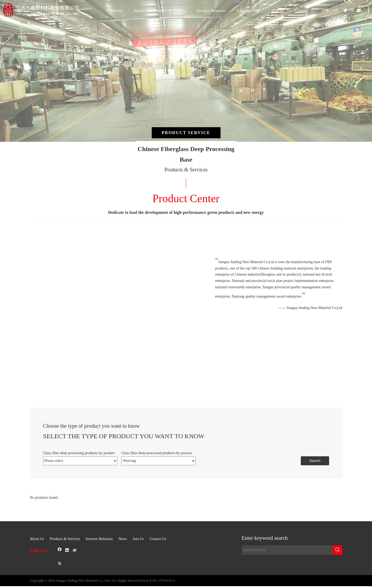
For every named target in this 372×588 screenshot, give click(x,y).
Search (315, 461)
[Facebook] (60, 550)
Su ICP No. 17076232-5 (158, 580)
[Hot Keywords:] (338, 550)
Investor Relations (99, 539)
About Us (37, 539)
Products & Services (65, 539)
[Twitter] (60, 563)
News (123, 539)
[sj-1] (186, 525)
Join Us (138, 539)
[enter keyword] (287, 550)
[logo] (46, 10)
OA (352, 10)
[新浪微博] (93, 554)
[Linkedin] (68, 550)
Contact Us (158, 539)
